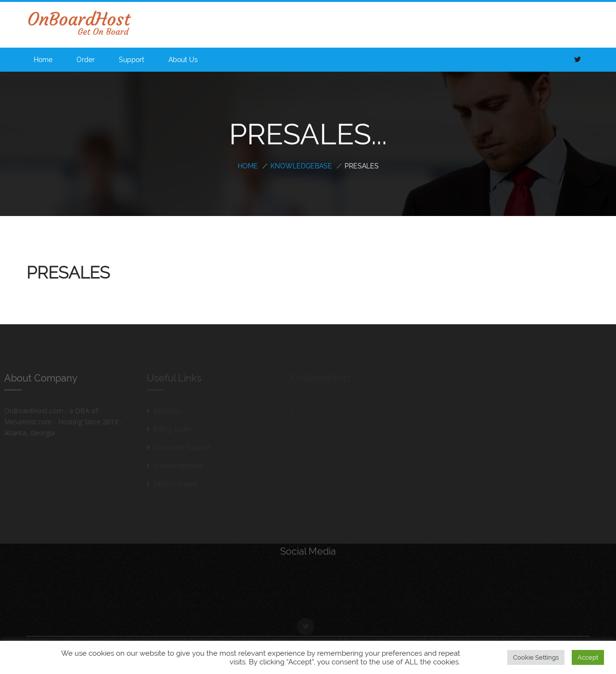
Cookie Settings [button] (536, 657)
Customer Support (180, 447)
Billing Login (170, 429)
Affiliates (165, 411)
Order (86, 60)
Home (43, 60)
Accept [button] (588, 657)
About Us (183, 60)
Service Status (173, 484)
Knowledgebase (301, 166)
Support (132, 60)
